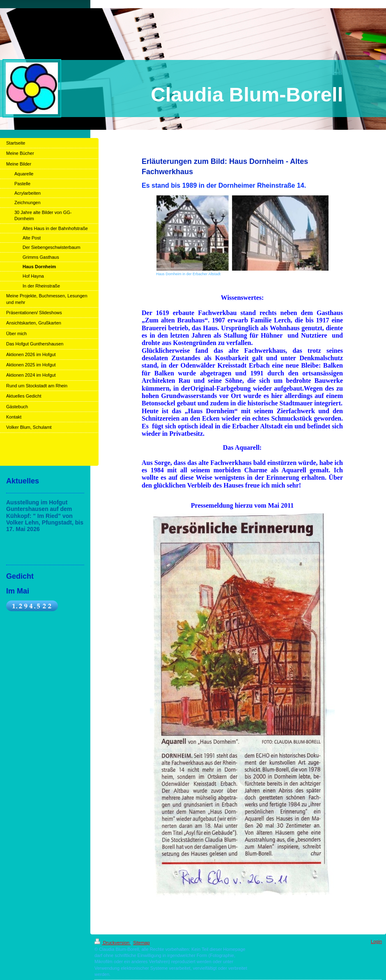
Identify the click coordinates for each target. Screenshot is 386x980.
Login (376, 941)
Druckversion (113, 943)
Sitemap (141, 943)
